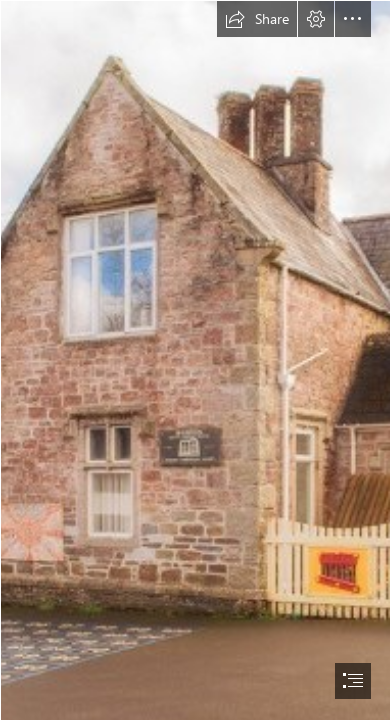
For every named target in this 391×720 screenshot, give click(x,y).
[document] (195, 360)
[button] (257, 19)
